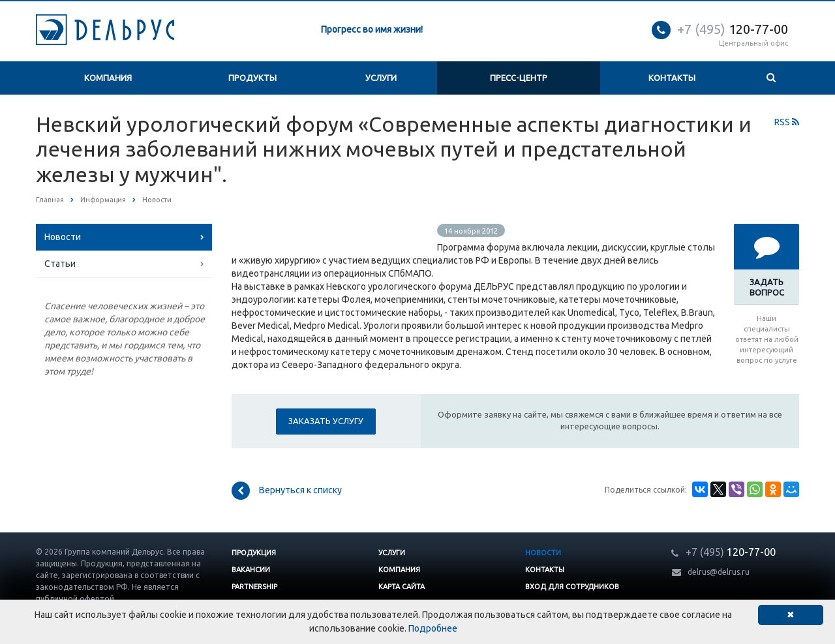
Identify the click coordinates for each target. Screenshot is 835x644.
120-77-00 (733, 29)
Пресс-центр (519, 78)
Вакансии (251, 570)
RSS (787, 122)
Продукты (252, 78)
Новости (63, 237)
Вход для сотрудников (572, 587)
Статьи (60, 264)
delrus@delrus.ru (719, 572)
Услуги (381, 78)
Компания (108, 78)
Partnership (254, 587)
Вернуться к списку (287, 491)
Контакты (672, 78)
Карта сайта (402, 587)
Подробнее (433, 628)
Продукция (254, 553)
